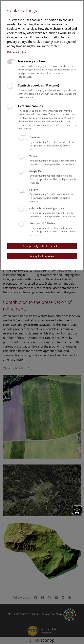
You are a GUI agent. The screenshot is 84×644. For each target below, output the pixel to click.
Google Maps (37, 171)
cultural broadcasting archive (47, 208)
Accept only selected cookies (42, 246)
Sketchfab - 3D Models (42, 223)
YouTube (34, 137)
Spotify (34, 190)
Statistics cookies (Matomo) (39, 85)
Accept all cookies (42, 256)
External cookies (30, 106)
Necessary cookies (32, 61)
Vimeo (33, 156)
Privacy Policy (17, 52)
